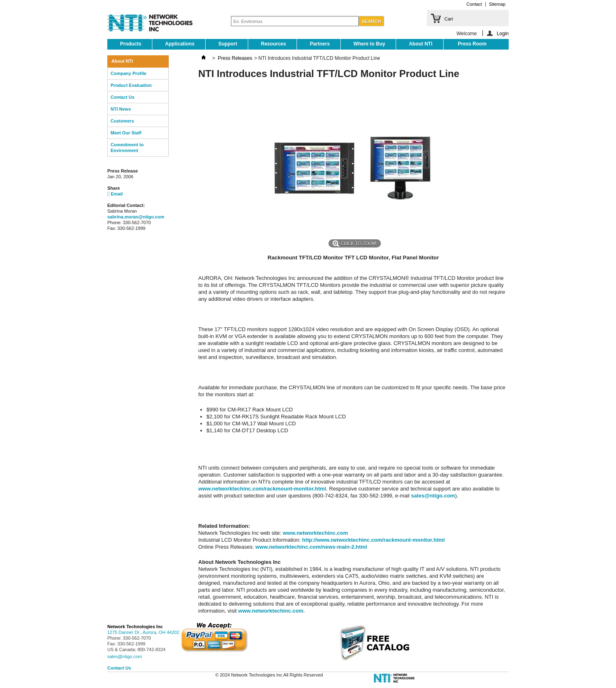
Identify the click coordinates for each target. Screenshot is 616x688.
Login (503, 33)
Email (115, 194)
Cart (449, 19)
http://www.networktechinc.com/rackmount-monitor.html (374, 540)
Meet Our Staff (126, 133)
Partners (320, 44)
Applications (180, 44)
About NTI (420, 44)
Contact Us (122, 97)
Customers (122, 121)
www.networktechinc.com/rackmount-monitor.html (262, 489)
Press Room (472, 44)
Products (131, 44)
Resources (273, 44)
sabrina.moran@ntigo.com (136, 217)
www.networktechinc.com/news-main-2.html (311, 547)
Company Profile (128, 73)
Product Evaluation (131, 85)
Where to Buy (369, 44)
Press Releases (235, 58)
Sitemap (497, 4)
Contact (474, 4)
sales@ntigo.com (433, 496)
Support (228, 44)
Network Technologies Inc (135, 627)
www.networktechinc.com (315, 533)
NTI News (121, 109)
